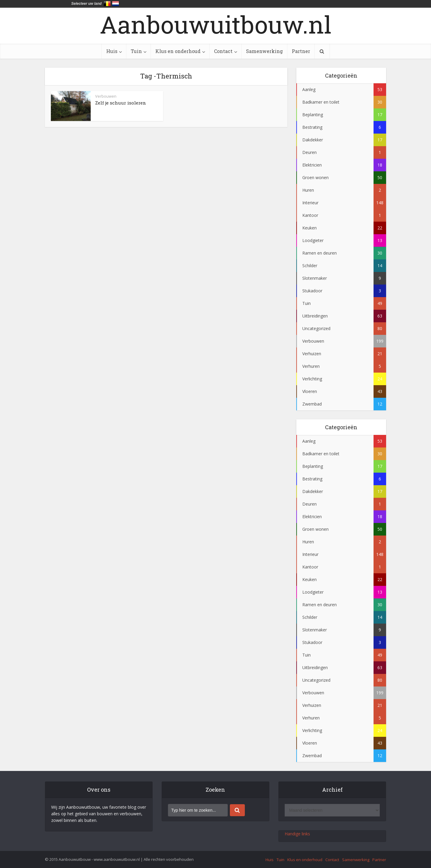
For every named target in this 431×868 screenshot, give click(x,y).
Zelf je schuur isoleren (121, 103)
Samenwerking (264, 51)
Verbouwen (106, 96)
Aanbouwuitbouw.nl (216, 24)
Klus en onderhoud (178, 51)
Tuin (136, 51)
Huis (112, 51)
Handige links (297, 834)
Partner (301, 51)
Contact (223, 51)
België (107, 4)
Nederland (116, 4)
